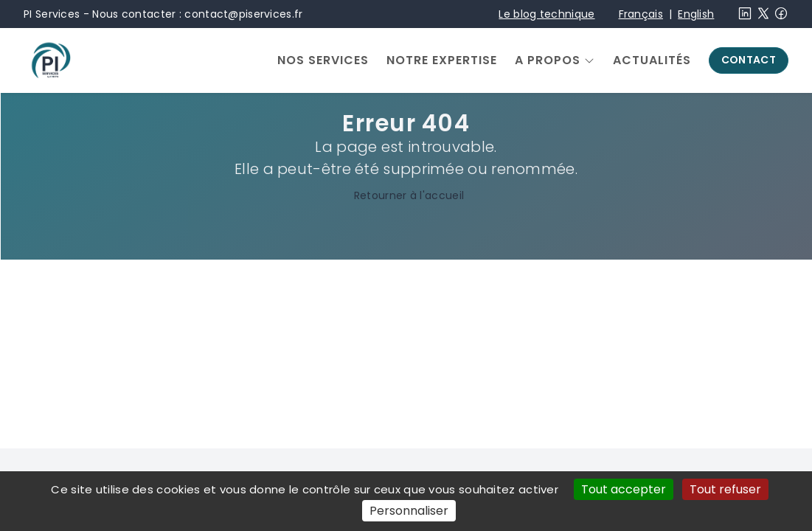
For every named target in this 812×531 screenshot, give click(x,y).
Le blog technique (546, 14)
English (696, 14)
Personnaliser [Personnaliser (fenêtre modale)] (409, 511)
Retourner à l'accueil (406, 196)
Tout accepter (624, 489)
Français (641, 14)
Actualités (652, 60)
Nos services (323, 60)
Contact (749, 60)
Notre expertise (442, 60)
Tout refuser (725, 489)
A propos (548, 60)
